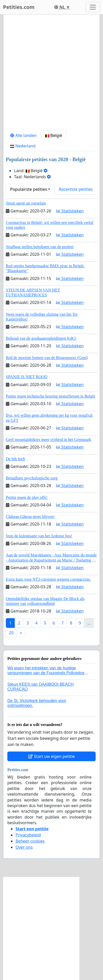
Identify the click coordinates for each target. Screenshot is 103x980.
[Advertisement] (51, 74)
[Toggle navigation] (93, 7)
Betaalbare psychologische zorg (32, 478)
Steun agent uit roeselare (26, 203)
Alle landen (23, 135)
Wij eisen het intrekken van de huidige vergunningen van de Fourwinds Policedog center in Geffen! (46, 673)
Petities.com (19, 7)
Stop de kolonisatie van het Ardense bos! (39, 536)
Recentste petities (76, 189)
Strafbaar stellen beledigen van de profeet (40, 247)
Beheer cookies (30, 841)
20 (11, 633)
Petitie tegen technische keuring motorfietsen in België (50, 396)
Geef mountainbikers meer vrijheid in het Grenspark (48, 440)
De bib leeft (16, 459)
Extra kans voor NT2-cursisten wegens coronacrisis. (48, 579)
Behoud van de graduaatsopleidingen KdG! (41, 338)
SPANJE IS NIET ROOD (27, 377)
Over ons (24, 847)
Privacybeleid (28, 835)
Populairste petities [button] (29, 189)
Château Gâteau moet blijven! (30, 517)
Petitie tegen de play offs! (27, 497)
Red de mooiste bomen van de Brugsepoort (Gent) (47, 358)
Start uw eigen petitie (51, 756)
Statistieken (70, 211)
